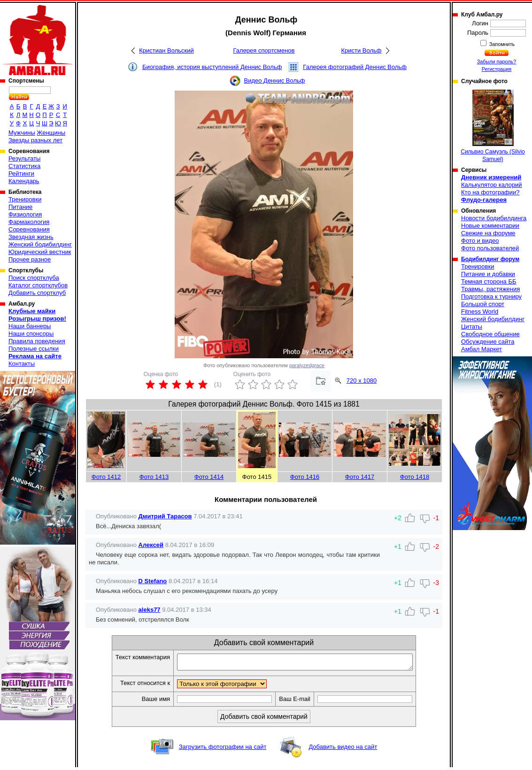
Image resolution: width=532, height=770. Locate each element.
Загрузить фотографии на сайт (223, 750)
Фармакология (29, 222)
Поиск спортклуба (34, 278)
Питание (20, 207)
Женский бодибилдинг (40, 244)
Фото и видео (480, 241)
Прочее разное (30, 259)
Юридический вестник (40, 252)
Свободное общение (490, 334)
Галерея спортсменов (264, 50)
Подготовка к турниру (491, 296)
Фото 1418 (415, 477)
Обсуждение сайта (488, 342)
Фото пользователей (490, 248)
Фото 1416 (305, 477)
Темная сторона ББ (489, 281)
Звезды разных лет (35, 140)
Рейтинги (21, 173)
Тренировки (25, 199)
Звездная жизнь (31, 237)
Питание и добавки (488, 274)
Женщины (51, 133)
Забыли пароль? (497, 62)
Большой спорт (483, 304)
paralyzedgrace (307, 365)
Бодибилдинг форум (490, 259)
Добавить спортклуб (37, 293)
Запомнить (501, 44)
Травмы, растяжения (490, 289)
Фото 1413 (154, 477)
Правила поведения (37, 341)
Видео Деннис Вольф (274, 81)
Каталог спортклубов (38, 285)
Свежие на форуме (488, 233)
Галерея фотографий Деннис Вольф (355, 67)
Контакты (22, 364)
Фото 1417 (360, 477)
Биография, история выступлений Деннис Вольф (212, 67)
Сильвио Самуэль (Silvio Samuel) (493, 126)
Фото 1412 (106, 477)
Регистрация (497, 69)
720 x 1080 (362, 381)
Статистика (24, 166)
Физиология (25, 214)
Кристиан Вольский (166, 50)
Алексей (151, 545)
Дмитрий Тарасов (165, 516)
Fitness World (480, 312)
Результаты (24, 158)
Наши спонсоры (31, 334)
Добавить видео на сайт (343, 750)
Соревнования (29, 229)
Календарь (24, 181)
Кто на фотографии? (490, 192)
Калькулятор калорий (492, 185)
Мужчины (22, 133)
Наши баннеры (30, 326)
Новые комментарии (490, 226)
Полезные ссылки (34, 349)
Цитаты (472, 327)
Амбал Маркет (482, 349)
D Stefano (153, 581)
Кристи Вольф (361, 50)
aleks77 (150, 610)
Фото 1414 (209, 477)
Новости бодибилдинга (494, 218)
